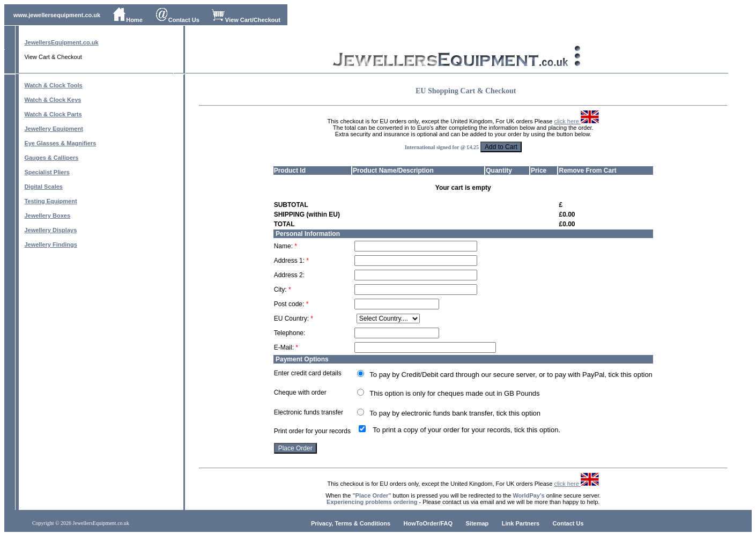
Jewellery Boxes (47, 216)
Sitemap (477, 523)
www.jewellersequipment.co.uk (57, 15)
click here (576, 121)
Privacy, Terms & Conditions (351, 523)
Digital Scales (43, 187)
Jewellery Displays (50, 230)
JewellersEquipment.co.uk (61, 42)
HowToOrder (421, 523)
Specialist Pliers (47, 172)
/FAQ (446, 523)
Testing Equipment (50, 201)
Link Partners (521, 523)
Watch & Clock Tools (53, 85)
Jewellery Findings (50, 245)
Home (128, 20)
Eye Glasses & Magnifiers (60, 143)
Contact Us (177, 20)
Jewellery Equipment (53, 129)
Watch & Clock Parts (53, 114)
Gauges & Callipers (51, 158)
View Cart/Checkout (246, 20)
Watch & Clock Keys (53, 100)
